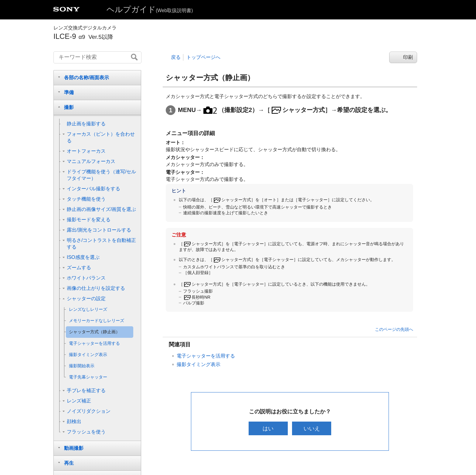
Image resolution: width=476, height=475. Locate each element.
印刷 (408, 57)
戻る (176, 57)
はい (268, 428)
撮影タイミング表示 (199, 364)
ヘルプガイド (150, 9)
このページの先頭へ (394, 329)
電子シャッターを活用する (206, 356)
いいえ (312, 428)
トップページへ (203, 57)
